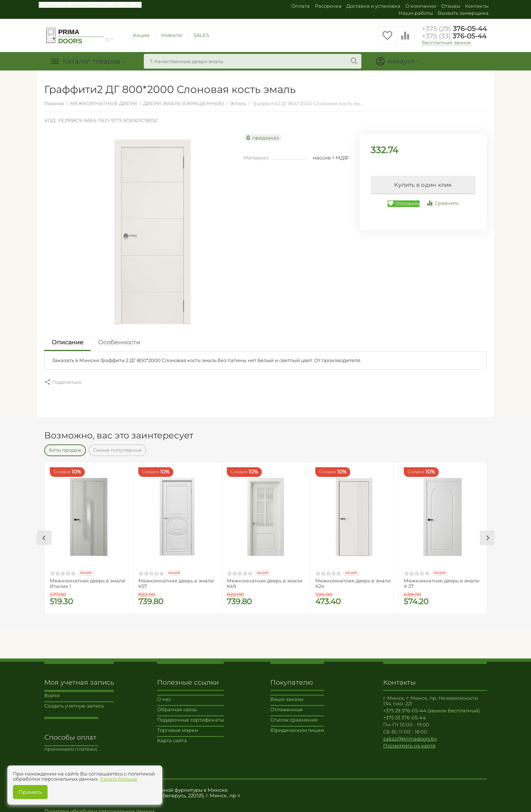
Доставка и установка (373, 6)
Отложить (404, 204)
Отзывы (451, 6)
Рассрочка (328, 6)
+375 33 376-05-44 (405, 714)
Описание (67, 342)
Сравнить (442, 203)
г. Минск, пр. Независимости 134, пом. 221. (90, 5)
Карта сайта (172, 737)
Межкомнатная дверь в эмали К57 (176, 580)
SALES (201, 35)
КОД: (50, 120)
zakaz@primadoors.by (410, 735)
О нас (164, 695)
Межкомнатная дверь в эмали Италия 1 (88, 580)
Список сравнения (294, 716)
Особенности (119, 342)
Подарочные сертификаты (190, 716)
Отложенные (287, 706)
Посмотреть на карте (409, 742)
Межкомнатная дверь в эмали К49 (265, 580)
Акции (141, 35)
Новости (172, 35)
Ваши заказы (287, 695)
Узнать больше (119, 779)
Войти (52, 692)
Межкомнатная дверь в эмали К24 (353, 580)
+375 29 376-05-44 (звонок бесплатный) (431, 707)
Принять (30, 792)
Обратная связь (177, 706)
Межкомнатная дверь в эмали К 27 (442, 580)
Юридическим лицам (297, 726)
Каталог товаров (91, 61)
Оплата (301, 6)
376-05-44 (454, 29)
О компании (421, 6)
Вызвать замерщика (463, 13)
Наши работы (416, 13)
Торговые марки (178, 726)
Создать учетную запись (74, 702)
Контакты (477, 6)
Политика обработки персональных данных (100, 807)
